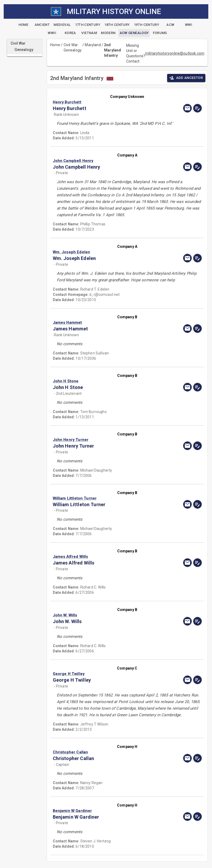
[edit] (197, 108)
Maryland (93, 45)
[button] (105, 102)
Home (55, 45)
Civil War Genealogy (73, 48)
